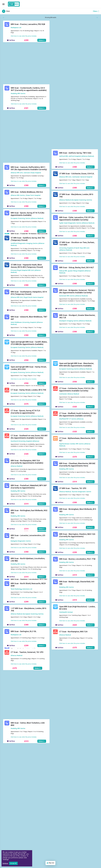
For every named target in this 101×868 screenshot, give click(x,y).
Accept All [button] (13, 863)
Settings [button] (5, 863)
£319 (26, 63)
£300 (75, 167)
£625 (75, 625)
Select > (42, 40)
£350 (26, 552)
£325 (75, 407)
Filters (96, 11)
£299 (26, 40)
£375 (26, 404)
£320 (75, 72)
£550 (26, 360)
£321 (75, 44)
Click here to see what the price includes (24, 36)
